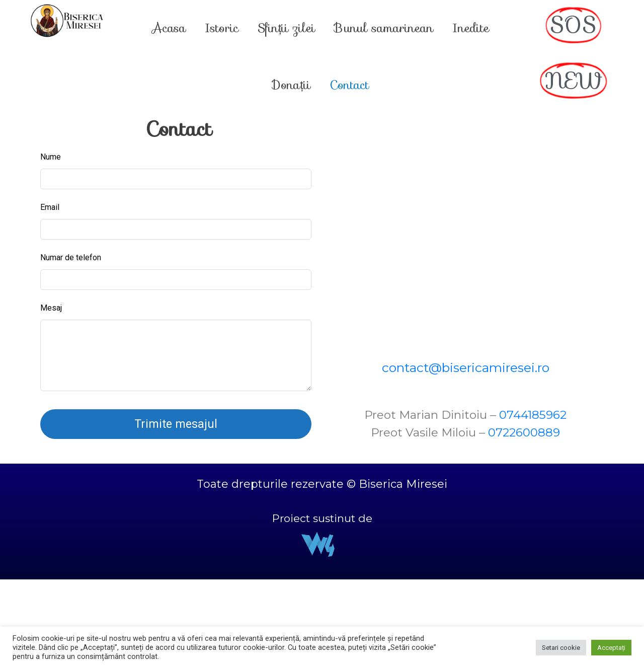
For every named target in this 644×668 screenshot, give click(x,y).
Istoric (222, 28)
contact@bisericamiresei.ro (466, 367)
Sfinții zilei (287, 28)
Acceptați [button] (611, 648)
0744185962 (533, 415)
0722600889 (524, 432)
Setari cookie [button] (561, 648)
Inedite (471, 28)
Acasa (169, 28)
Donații (291, 85)
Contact (349, 85)
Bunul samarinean (384, 28)
